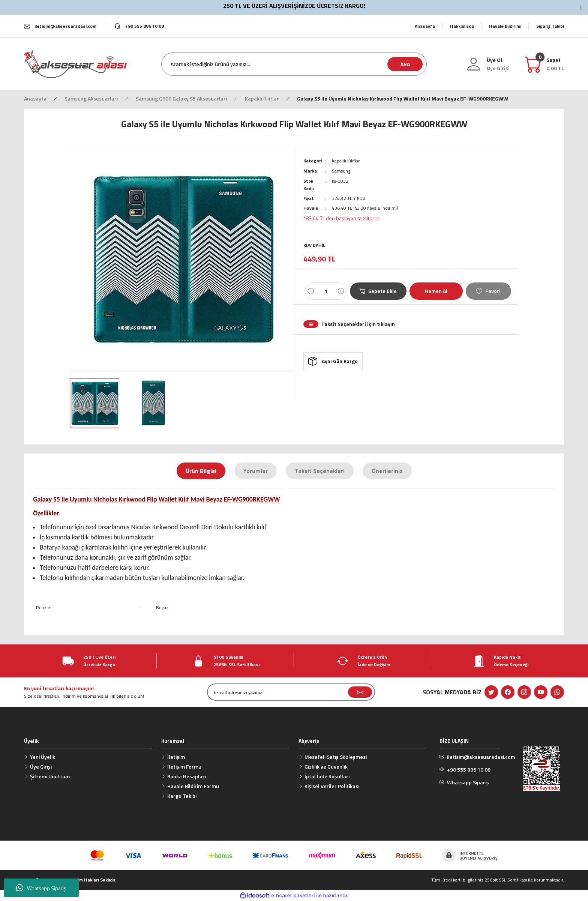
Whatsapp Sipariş (41, 888)
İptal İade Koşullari (327, 776)
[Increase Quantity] (341, 290)
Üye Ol (494, 60)
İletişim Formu (184, 767)
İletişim (176, 757)
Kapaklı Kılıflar (346, 161)
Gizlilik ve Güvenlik (326, 767)
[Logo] (75, 64)
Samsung (341, 170)
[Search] (294, 64)
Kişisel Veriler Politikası (332, 786)
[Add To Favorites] (488, 290)
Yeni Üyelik (43, 757)
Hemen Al (436, 290)
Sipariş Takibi (550, 26)
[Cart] (555, 64)
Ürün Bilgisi (201, 471)
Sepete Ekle (378, 290)
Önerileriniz (387, 471)
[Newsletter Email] (291, 692)
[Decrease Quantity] (311, 290)
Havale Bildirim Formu (193, 786)
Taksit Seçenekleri (320, 471)
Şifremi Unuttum (50, 776)
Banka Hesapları (187, 776)
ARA (405, 64)
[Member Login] (498, 68)
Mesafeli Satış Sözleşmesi (336, 757)
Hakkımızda (462, 26)
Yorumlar (256, 471)
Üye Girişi (41, 767)
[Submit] (360, 692)
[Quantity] (326, 290)
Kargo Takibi (182, 796)
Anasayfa (425, 26)
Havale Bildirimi (505, 26)
